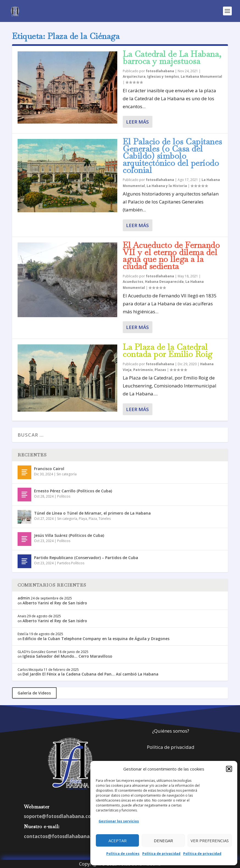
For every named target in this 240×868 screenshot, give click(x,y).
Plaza (93, 519)
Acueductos (133, 282)
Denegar (163, 841)
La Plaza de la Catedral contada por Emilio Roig (168, 351)
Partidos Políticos (71, 563)
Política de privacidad (161, 854)
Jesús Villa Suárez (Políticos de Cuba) (69, 535)
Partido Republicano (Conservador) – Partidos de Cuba (86, 558)
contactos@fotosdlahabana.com (63, 836)
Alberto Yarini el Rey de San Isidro (55, 603)
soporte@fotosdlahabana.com (60, 816)
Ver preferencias (210, 841)
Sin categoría (67, 474)
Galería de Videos (34, 693)
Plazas (160, 370)
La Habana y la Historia (167, 186)
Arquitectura (134, 76)
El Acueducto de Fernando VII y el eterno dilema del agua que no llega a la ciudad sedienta (171, 256)
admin (24, 598)
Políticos (64, 496)
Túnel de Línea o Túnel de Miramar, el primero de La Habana (92, 513)
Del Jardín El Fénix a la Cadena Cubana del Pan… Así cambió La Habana (90, 674)
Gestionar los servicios (119, 821)
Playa (83, 519)
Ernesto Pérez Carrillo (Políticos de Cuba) (73, 491)
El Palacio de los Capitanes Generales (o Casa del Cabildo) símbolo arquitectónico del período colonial (172, 156)
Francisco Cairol (49, 469)
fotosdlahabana (160, 71)
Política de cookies (123, 854)
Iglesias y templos (163, 76)
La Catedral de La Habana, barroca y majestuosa (172, 58)
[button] (229, 769)
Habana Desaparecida (164, 282)
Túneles (105, 519)
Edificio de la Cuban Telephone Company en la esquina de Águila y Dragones (96, 639)
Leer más (137, 122)
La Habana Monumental (201, 76)
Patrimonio (143, 370)
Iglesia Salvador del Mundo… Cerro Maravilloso (67, 656)
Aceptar (118, 841)
